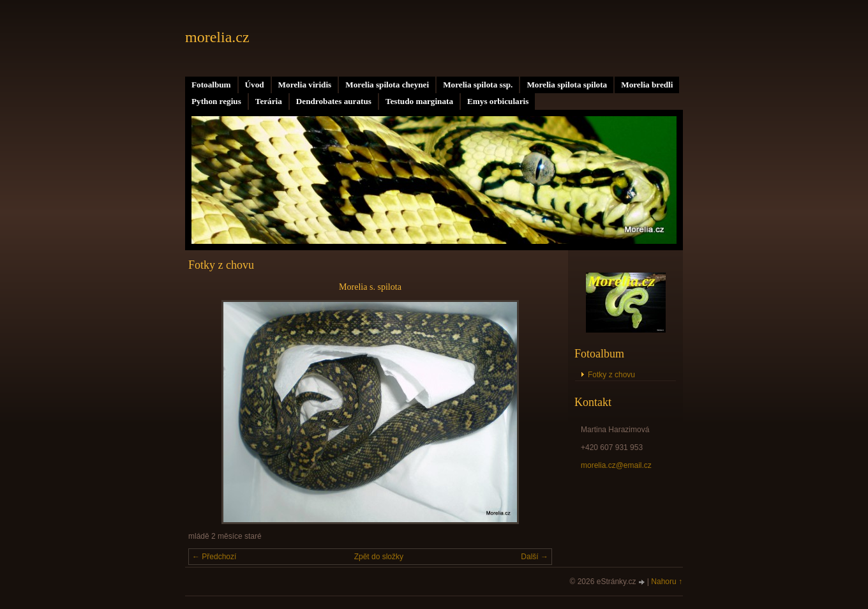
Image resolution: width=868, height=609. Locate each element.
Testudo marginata (419, 101)
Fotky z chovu (611, 375)
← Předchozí (214, 557)
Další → (535, 557)
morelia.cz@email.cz (616, 465)
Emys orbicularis (498, 101)
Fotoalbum (211, 85)
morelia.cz (217, 37)
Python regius (216, 101)
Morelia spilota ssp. (478, 85)
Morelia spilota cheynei (387, 85)
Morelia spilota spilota (567, 85)
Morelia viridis (305, 85)
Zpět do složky (379, 557)
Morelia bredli (647, 85)
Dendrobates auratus (334, 101)
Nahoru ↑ (667, 582)
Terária (269, 101)
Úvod (255, 85)
